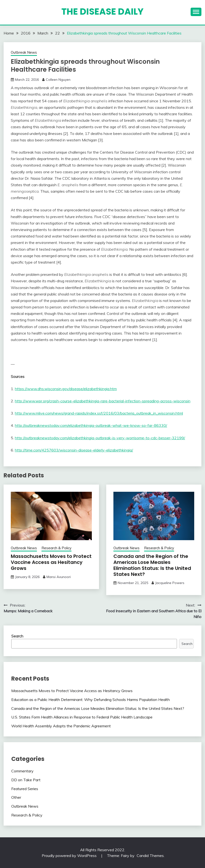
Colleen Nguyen (58, 80)
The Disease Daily (102, 12)
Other (16, 797)
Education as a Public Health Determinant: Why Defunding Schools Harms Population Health (91, 700)
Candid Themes (150, 856)
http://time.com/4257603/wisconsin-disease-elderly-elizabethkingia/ (74, 450)
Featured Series (25, 789)
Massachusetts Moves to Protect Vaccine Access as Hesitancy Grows (51, 562)
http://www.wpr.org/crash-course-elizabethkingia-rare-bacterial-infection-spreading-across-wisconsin (103, 401)
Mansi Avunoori (59, 577)
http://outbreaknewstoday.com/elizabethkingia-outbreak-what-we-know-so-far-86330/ (91, 425)
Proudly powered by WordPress (70, 856)
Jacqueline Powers (170, 583)
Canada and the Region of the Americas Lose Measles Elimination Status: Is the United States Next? (152, 565)
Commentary (22, 771)
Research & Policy (56, 548)
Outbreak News (24, 52)
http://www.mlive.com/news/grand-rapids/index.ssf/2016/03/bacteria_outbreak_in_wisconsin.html (99, 413)
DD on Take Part (26, 780)
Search (17, 636)
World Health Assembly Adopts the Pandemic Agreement (61, 726)
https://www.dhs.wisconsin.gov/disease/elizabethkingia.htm (66, 389)
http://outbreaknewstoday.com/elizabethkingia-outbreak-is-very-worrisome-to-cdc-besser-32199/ (100, 438)
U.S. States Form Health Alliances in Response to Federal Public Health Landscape (82, 717)
